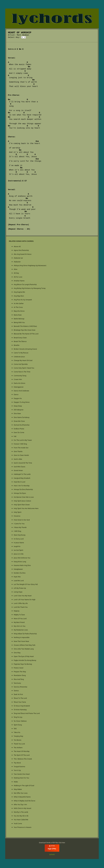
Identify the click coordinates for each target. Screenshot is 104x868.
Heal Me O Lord (19, 482)
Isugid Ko (17, 547)
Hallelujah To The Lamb (22, 475)
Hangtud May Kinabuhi (22, 478)
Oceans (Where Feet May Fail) (24, 645)
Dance (16, 395)
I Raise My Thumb (20, 528)
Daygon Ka (18, 399)
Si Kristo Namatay (20, 710)
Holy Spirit (18, 513)
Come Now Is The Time (22, 372)
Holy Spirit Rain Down (22, 505)
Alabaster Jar (18, 258)
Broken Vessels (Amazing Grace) (25, 349)
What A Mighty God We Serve (24, 801)
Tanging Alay (18, 736)
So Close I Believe (20, 721)
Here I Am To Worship (22, 486)
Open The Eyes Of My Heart (24, 657)
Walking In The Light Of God (24, 786)
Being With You (19, 323)
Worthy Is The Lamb (21, 812)
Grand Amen (18, 471)
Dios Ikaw (17, 414)
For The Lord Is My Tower (23, 441)
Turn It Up (17, 771)
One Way (17, 653)
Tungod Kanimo (19, 767)
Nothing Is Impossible (22, 638)
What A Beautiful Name (22, 797)
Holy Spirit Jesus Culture (22, 501)
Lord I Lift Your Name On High (24, 600)
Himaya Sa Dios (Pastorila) (23, 490)
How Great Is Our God (22, 520)
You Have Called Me (21, 820)
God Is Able (18, 459)
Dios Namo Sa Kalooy (22, 418)
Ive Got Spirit (18, 551)
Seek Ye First (18, 695)
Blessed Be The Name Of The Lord (26, 334)
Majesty (17, 611)
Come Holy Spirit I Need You (24, 368)
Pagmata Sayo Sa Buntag (23, 664)
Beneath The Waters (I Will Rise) (25, 327)
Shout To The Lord (20, 699)
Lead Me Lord (19, 581)
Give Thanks (18, 452)
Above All (17, 247)
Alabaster (17, 262)
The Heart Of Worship (22, 752)
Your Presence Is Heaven (23, 828)
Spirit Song (18, 725)
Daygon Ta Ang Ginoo (22, 403)
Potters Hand (18, 668)
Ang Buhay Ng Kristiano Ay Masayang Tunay (30, 289)
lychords (52, 855)
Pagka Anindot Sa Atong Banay (25, 661)
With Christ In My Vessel (22, 809)
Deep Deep (18, 406)
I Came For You (19, 524)
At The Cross (18, 308)
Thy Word (17, 763)
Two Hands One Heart (22, 774)
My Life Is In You (20, 626)
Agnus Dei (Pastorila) (21, 251)
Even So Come (19, 433)
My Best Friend (19, 623)
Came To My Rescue (21, 353)
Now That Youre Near (21, 642)
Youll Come (18, 824)
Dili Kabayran (19, 410)
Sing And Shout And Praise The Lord (27, 714)
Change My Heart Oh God (23, 361)
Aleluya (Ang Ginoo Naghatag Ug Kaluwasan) (30, 266)
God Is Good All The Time (23, 463)
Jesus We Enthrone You (22, 558)
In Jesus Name (19, 543)
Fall (15, 437)
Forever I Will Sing (20, 444)
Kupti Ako (17, 577)
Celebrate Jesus (19, 357)
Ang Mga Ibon (19, 296)
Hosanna (17, 516)
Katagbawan (18, 570)
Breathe (17, 346)
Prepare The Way (20, 672)
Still (15, 729)
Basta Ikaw (18, 315)
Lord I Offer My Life (21, 604)
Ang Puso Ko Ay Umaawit (23, 300)
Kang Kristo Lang (20, 562)
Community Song (20, 376)
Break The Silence (20, 342)
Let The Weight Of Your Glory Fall (26, 585)
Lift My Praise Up (20, 589)
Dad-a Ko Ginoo (19, 384)
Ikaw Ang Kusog (19, 535)
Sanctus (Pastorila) (20, 687)
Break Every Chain (20, 338)
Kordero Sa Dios (20, 573)
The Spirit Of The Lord (22, 755)
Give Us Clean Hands (21, 456)
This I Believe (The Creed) (23, 759)
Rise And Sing (19, 680)
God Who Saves (19, 467)
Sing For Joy (18, 718)
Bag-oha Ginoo (19, 311)
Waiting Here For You (21, 778)
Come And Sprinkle (21, 365)
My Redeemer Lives (21, 630)
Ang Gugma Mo (19, 292)
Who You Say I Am (20, 805)
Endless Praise (19, 429)
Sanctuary (17, 683)
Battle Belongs (19, 319)
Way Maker (18, 790)
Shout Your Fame (20, 702)
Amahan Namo (19, 281)
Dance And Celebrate (21, 391)
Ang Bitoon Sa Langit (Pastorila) (25, 285)
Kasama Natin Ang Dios (22, 566)
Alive (15, 270)
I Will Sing (17, 532)
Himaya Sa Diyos (20, 494)
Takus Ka (17, 733)
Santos (16, 691)
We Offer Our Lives (21, 793)
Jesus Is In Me (19, 554)
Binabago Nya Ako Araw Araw (24, 330)
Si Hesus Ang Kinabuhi (22, 706)
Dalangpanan (19, 387)
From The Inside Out (21, 448)
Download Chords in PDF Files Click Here (52, 843)
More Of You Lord (20, 619)
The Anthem (18, 748)
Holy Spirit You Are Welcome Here (26, 509)
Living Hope (18, 592)
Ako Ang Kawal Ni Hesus (23, 255)
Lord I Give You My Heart (23, 596)
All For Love (18, 277)
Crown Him (18, 380)
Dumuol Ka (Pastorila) (22, 425)
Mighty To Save (19, 615)
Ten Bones (17, 740)
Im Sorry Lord (19, 539)
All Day (16, 273)
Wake (16, 782)
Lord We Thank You (21, 607)
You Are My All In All (21, 816)
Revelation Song (20, 676)
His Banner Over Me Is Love (24, 497)
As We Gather (19, 304)
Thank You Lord (19, 744)
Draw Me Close (19, 422)
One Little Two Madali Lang (24, 649)
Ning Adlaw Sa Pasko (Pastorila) (25, 634)
